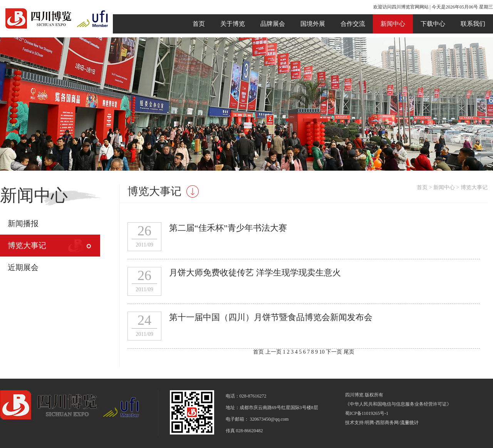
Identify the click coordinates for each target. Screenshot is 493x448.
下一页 (334, 352)
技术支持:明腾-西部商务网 (372, 423)
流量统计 (409, 423)
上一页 (273, 352)
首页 (199, 24)
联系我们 (473, 24)
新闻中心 (393, 24)
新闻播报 (23, 223)
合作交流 (353, 24)
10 (323, 352)
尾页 (349, 352)
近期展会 (23, 267)
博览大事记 (27, 245)
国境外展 (313, 24)
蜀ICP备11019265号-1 (367, 413)
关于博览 (233, 24)
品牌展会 (273, 24)
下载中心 (433, 24)
